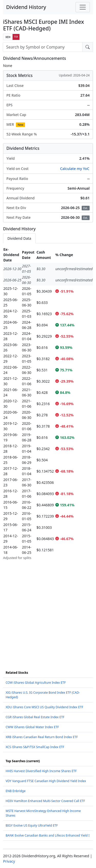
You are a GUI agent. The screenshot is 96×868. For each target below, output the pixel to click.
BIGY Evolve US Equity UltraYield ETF (32, 825)
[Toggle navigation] (83, 7)
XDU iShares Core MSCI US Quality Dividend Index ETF (44, 707)
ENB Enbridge (16, 791)
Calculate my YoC (75, 169)
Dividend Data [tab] (19, 238)
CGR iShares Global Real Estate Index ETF (35, 717)
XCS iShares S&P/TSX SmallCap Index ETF (35, 747)
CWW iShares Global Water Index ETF (32, 727)
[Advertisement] (48, 608)
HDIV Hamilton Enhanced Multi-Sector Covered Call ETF (45, 801)
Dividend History (26, 7)
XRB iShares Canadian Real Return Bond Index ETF (42, 737)
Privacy (9, 861)
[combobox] (43, 47)
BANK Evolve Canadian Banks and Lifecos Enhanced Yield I (48, 835)
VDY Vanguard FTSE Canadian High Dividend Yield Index (46, 781)
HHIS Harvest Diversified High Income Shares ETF (41, 771)
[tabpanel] (48, 403)
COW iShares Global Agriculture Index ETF (36, 683)
